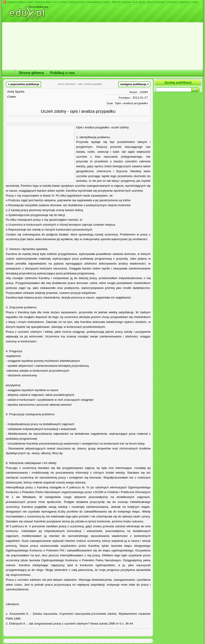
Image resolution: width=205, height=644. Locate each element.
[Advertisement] (40, 154)
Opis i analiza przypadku (131, 103)
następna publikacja (134, 84)
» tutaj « (195, 2)
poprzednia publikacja (23, 84)
